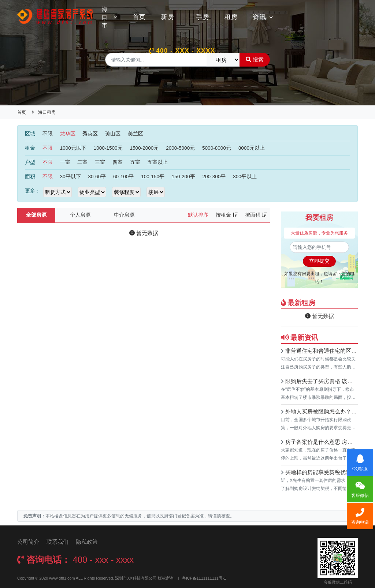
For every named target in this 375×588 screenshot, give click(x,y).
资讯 (263, 17)
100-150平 (153, 177)
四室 (118, 162)
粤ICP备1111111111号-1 (204, 578)
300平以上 (245, 177)
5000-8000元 (217, 148)
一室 (65, 162)
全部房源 (36, 215)
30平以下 (70, 177)
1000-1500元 (108, 148)
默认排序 (198, 215)
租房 (231, 17)
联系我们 (57, 542)
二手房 (200, 17)
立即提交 (319, 261)
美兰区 (135, 134)
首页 (139, 17)
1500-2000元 (144, 148)
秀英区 (90, 134)
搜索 (255, 59)
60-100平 (123, 177)
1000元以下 (73, 148)
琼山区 (113, 134)
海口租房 (47, 112)
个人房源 (80, 215)
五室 (135, 162)
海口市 (110, 17)
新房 (168, 17)
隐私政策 (87, 542)
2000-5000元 (180, 148)
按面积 (256, 215)
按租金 (227, 215)
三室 (100, 162)
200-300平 (214, 177)
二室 (82, 162)
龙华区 (68, 134)
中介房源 (124, 215)
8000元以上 (252, 148)
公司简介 (28, 542)
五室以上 (157, 162)
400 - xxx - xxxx (182, 51)
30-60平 (97, 177)
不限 (48, 134)
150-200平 (183, 177)
